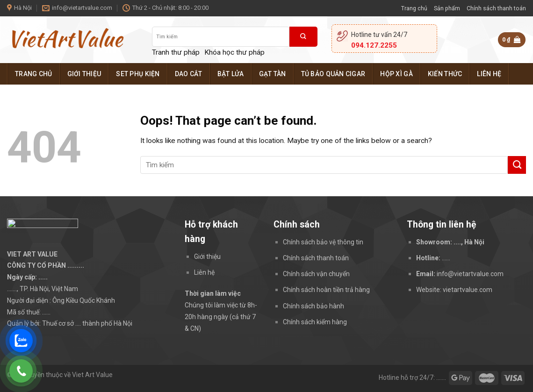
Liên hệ (489, 74)
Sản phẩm (447, 8)
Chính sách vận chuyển (316, 274)
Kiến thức (445, 74)
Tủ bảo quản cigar (333, 74)
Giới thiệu (84, 74)
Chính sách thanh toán (496, 8)
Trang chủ (414, 8)
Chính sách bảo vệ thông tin (323, 242)
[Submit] (303, 37)
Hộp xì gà (396, 74)
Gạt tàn (273, 74)
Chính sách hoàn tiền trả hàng (326, 290)
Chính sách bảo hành (313, 306)
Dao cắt (189, 74)
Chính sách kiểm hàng (315, 322)
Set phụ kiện (138, 74)
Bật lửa (231, 74)
